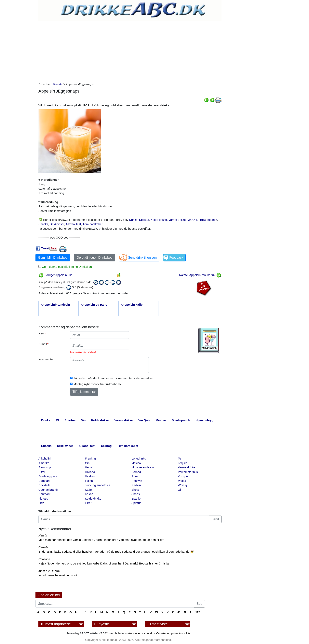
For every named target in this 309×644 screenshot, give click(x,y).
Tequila (183, 463)
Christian (44, 559)
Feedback (176, 258)
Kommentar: (47, 359)
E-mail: (44, 344)
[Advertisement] (130, 51)
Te (180, 458)
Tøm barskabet (93, 224)
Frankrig (90, 458)
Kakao (89, 494)
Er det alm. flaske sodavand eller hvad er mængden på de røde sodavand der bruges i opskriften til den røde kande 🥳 (116, 552)
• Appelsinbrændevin (55, 305)
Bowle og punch (49, 476)
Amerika (44, 463)
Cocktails (44, 485)
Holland (90, 472)
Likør (88, 503)
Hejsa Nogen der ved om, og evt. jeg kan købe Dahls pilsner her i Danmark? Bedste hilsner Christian (104, 563)
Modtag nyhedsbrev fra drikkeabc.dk (97, 384)
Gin (87, 463)
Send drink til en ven (142, 258)
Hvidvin (90, 476)
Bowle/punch (208, 220)
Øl (179, 490)
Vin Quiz (193, 220)
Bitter (42, 472)
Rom (135, 476)
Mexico (136, 463)
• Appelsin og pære (94, 305)
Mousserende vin (143, 467)
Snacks (43, 224)
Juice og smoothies (98, 485)
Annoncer (134, 633)
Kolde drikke (159, 220)
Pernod (136, 472)
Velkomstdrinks (188, 472)
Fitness (43, 498)
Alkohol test (73, 224)
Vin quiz (183, 476)
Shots (135, 490)
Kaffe (88, 490)
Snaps (136, 494)
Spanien (137, 498)
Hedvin (90, 467)
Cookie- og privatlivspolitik (173, 633)
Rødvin (136, 485)
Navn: (43, 333)
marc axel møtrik (49, 571)
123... (199, 612)
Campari (44, 481)
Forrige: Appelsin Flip (55, 275)
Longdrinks (139, 458)
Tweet (45, 248)
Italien (89, 481)
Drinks (133, 220)
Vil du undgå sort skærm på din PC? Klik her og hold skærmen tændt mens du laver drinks (104, 105)
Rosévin (137, 481)
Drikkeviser (57, 224)
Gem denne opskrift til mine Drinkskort (66, 267)
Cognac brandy (48, 490)
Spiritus (144, 220)
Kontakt (148, 633)
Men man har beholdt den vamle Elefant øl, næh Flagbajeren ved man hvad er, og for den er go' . (102, 540)
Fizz (41, 503)
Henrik (43, 535)
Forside (58, 84)
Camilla (43, 547)
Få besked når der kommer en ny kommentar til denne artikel (113, 378)
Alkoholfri (45, 458)
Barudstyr (45, 467)
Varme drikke (177, 220)
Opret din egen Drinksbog (95, 258)
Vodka (182, 481)
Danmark (44, 494)
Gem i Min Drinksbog (53, 258)
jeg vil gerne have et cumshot (58, 575)
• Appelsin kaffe (132, 305)
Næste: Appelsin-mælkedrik (200, 275)
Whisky (183, 485)
